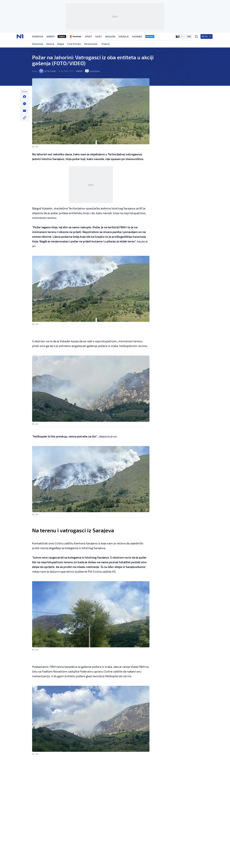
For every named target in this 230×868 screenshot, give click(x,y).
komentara (97, 87)
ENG (190, 49)
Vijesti (81, 87)
